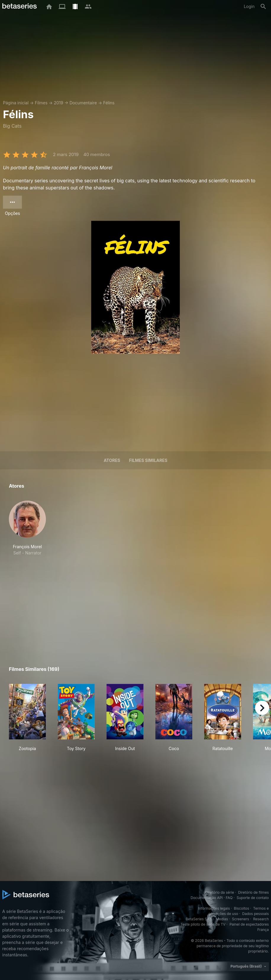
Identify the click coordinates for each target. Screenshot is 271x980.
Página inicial (16, 103)
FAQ (229, 898)
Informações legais (214, 908)
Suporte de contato (253, 898)
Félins (109, 103)
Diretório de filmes (254, 892)
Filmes (41, 103)
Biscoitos (242, 908)
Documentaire (83, 103)
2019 (59, 103)
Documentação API (207, 898)
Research (261, 919)
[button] (27, 528)
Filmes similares (148, 460)
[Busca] (263, 7)
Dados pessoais (256, 914)
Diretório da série (220, 892)
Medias (222, 919)
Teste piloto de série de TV (203, 924)
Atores (112, 460)
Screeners (241, 919)
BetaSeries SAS (199, 919)
